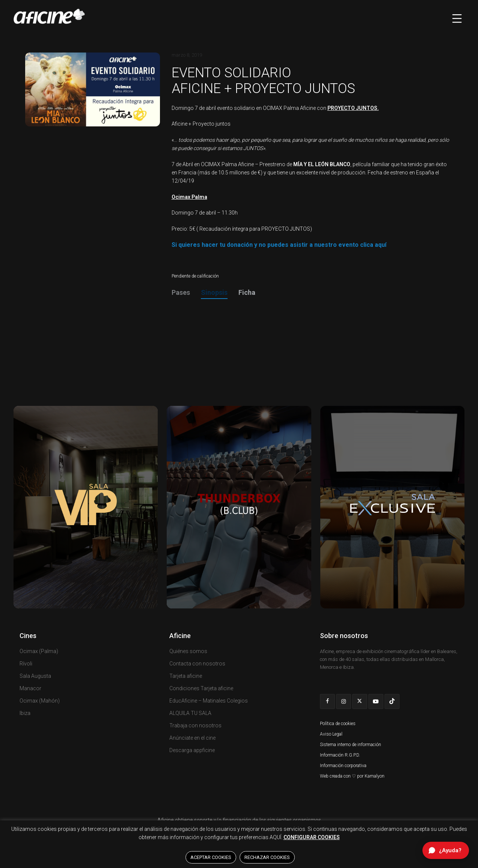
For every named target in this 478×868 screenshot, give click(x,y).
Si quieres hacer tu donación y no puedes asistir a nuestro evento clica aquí (279, 245)
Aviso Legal (331, 734)
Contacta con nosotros (197, 664)
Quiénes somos (188, 651)
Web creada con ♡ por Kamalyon (352, 776)
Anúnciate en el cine (192, 738)
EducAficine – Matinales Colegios (209, 701)
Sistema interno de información (351, 745)
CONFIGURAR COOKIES (312, 837)
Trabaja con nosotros (195, 725)
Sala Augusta (35, 676)
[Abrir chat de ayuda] (446, 850)
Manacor (30, 688)
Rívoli (26, 664)
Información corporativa (343, 766)
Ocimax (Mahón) (40, 701)
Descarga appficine (192, 750)
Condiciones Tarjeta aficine (201, 688)
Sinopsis (214, 292)
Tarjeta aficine (186, 676)
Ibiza (25, 713)
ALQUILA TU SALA (190, 713)
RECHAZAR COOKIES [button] (267, 857)
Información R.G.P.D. (340, 755)
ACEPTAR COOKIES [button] (211, 857)
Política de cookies (338, 724)
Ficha (247, 292)
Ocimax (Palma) (39, 651)
